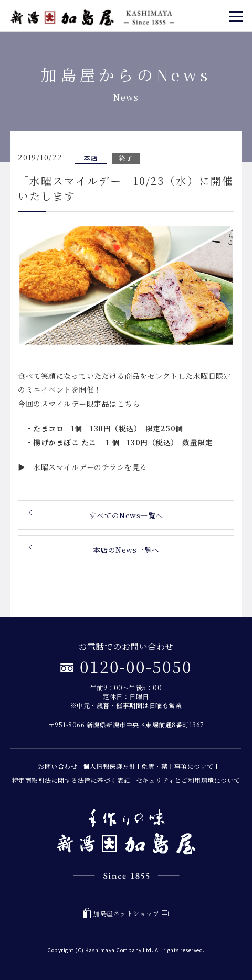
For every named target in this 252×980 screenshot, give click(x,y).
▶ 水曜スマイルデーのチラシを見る (83, 467)
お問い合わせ (57, 766)
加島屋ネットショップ (126, 913)
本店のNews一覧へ (126, 550)
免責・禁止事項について (177, 766)
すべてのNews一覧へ (126, 515)
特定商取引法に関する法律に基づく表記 (71, 780)
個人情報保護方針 (109, 766)
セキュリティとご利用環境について (188, 780)
